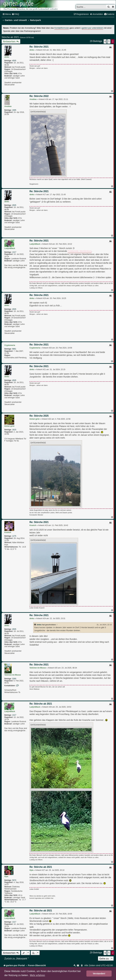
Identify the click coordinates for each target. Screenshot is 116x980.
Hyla (6, 876)
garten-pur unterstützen (93, 28)
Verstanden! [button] (99, 974)
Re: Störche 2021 (39, 47)
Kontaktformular (62, 28)
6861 (14, 349)
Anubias (8, 106)
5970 (14, 880)
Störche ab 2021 (10, 37)
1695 (14, 110)
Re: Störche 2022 (39, 96)
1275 (14, 536)
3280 (14, 679)
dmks (7, 57)
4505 (14, 61)
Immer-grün (9, 426)
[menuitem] (15, 14)
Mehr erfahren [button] (37, 975)
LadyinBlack (10, 248)
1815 (14, 430)
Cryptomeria (10, 345)
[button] (105, 41)
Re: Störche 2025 (39, 416)
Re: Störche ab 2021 (41, 704)
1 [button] (109, 41)
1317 (14, 252)
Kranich (8, 532)
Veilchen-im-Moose (13, 675)
